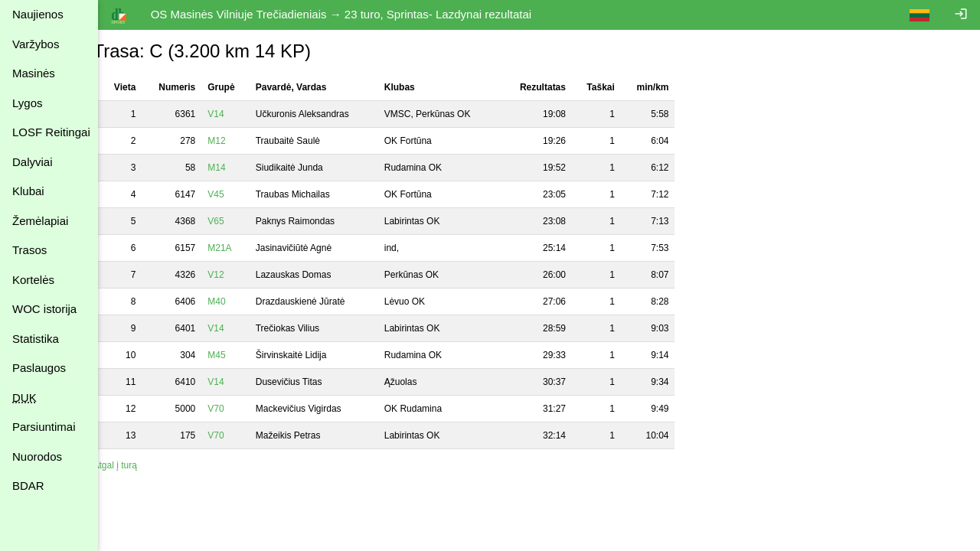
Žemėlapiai (40, 221)
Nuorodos (37, 456)
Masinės (34, 73)
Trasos (29, 250)
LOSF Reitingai (51, 132)
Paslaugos (39, 368)
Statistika (36, 339)
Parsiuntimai (44, 427)
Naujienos (38, 14)
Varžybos (36, 44)
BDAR (28, 486)
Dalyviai (33, 162)
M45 (234, 355)
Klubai (28, 191)
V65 (233, 221)
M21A (237, 248)
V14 (233, 114)
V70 (233, 409)
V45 (233, 194)
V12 (233, 275)
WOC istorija (44, 309)
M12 (234, 141)
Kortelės (33, 280)
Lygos (27, 103)
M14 (234, 168)
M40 (234, 302)
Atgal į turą (132, 465)
